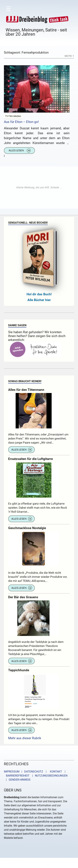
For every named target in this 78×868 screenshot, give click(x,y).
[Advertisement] (39, 187)
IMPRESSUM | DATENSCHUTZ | (26, 772)
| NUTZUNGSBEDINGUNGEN (49, 776)
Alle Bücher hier (39, 300)
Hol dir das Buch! (39, 294)
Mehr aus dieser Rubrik (25, 738)
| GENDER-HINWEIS (17, 780)
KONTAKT (55, 772)
